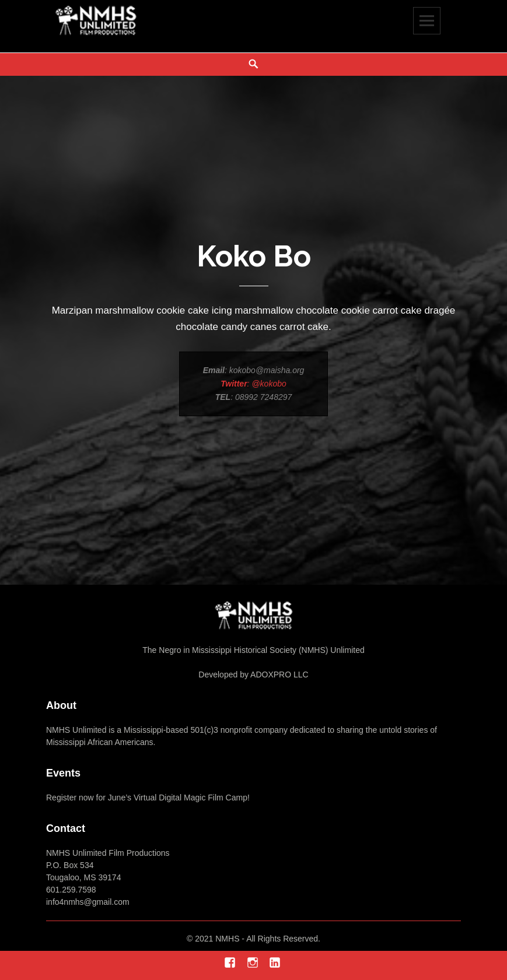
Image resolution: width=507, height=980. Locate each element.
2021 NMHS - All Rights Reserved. (258, 939)
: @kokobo (254, 384)
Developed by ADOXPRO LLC (253, 675)
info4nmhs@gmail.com (88, 902)
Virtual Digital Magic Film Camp (189, 798)
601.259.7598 (71, 890)
